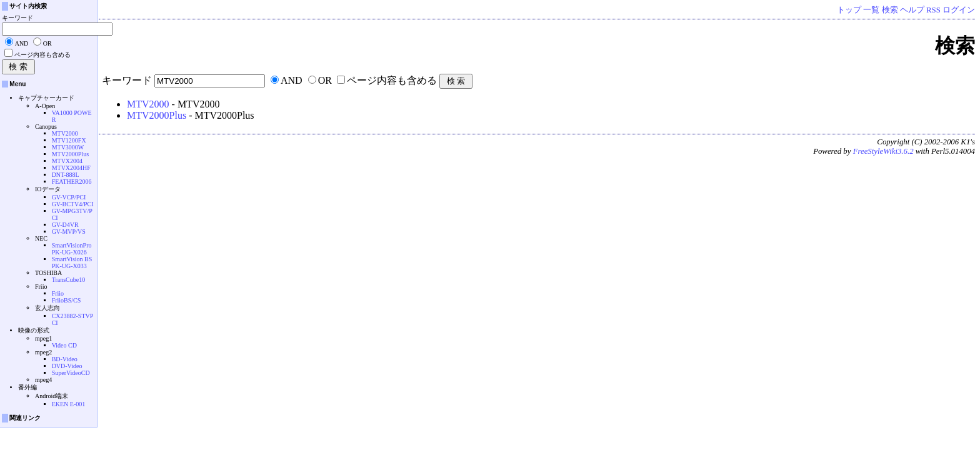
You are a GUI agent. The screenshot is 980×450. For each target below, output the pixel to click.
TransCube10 (69, 280)
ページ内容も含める (392, 80)
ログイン (959, 10)
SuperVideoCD (71, 373)
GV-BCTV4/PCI (73, 204)
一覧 (871, 10)
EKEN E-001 (69, 404)
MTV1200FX (69, 140)
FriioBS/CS (67, 300)
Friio (58, 293)
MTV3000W (68, 147)
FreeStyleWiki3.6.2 (883, 151)
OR (325, 80)
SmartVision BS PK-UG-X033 (72, 262)
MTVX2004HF (71, 168)
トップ (849, 10)
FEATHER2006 (72, 182)
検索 (890, 10)
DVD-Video (67, 366)
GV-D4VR (65, 225)
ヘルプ (912, 10)
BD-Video (65, 359)
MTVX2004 (67, 161)
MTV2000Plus (157, 115)
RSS (933, 10)
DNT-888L (66, 175)
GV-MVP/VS (69, 232)
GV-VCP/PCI (69, 197)
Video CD (64, 345)
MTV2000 (148, 104)
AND (292, 80)
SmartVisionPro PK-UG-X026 (72, 249)
